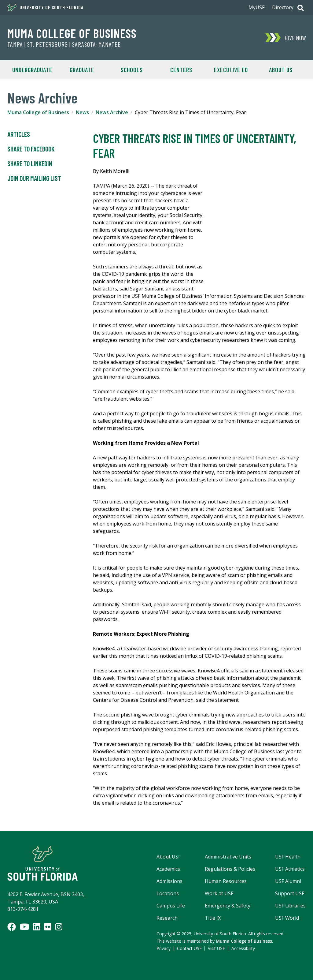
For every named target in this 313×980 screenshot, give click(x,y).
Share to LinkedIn (30, 164)
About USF (169, 857)
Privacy (164, 948)
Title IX (213, 918)
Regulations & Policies (230, 869)
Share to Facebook (31, 149)
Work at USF (219, 893)
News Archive (112, 112)
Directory (283, 7)
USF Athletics (290, 869)
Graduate (82, 70)
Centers (181, 70)
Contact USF (189, 948)
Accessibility (243, 948)
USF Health (288, 857)
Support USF (290, 893)
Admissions (169, 881)
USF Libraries (290, 906)
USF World (287, 918)
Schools (132, 70)
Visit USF (216, 948)
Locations (168, 893)
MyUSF (256, 7)
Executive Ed (231, 70)
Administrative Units (228, 857)
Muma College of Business (72, 33)
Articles (19, 134)
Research (167, 918)
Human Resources (226, 881)
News (82, 112)
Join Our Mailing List (34, 178)
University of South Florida (45, 7)
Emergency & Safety (228, 906)
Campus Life (171, 906)
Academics (168, 869)
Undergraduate (32, 70)
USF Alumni (288, 881)
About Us (281, 70)
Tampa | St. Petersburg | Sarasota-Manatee (64, 44)
